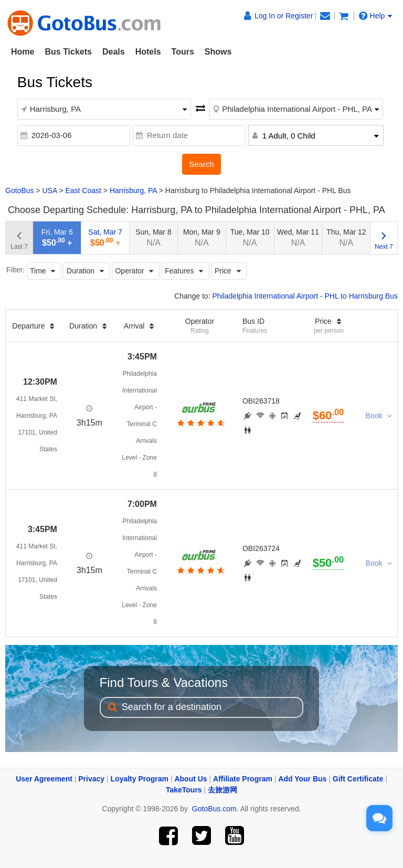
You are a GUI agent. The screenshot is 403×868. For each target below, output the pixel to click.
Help (376, 16)
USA (49, 190)
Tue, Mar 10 (250, 237)
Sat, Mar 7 (105, 237)
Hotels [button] (148, 52)
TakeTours (184, 790)
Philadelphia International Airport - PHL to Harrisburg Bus (305, 296)
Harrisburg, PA (133, 190)
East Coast (83, 190)
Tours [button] (183, 52)
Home (23, 52)
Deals (114, 52)
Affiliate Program (243, 779)
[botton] (200, 423)
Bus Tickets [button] (68, 52)
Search (201, 164)
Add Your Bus (302, 779)
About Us (190, 779)
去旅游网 (222, 790)
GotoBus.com (214, 809)
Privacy (91, 779)
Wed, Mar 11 (298, 237)
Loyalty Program (140, 779)
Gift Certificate (358, 779)
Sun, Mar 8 (153, 237)
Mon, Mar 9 (202, 237)
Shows (218, 52)
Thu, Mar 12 (346, 237)
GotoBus (19, 190)
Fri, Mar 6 (57, 237)
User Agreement (44, 779)
